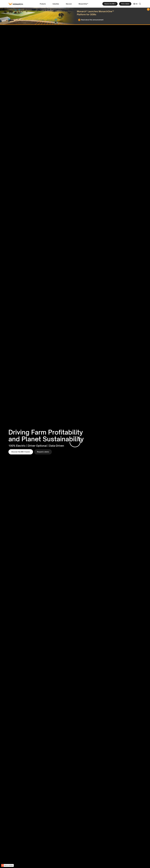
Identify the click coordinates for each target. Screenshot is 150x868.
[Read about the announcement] (91, 20)
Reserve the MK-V (110, 4)
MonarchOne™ (83, 4)
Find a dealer (125, 4)
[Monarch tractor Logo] (16, 4)
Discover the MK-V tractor (21, 452)
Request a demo (43, 452)
